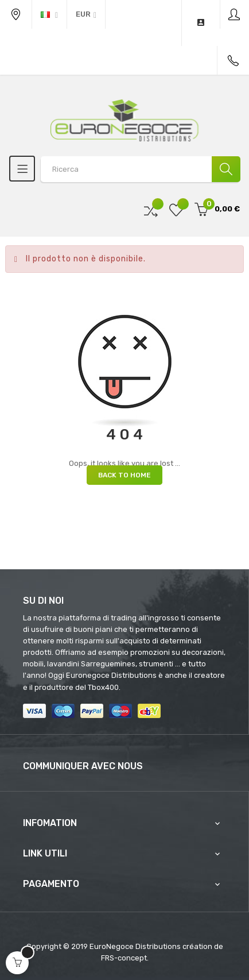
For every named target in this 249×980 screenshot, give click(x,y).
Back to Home (124, 475)
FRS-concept (124, 958)
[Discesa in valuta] (86, 14)
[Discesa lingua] (49, 14)
